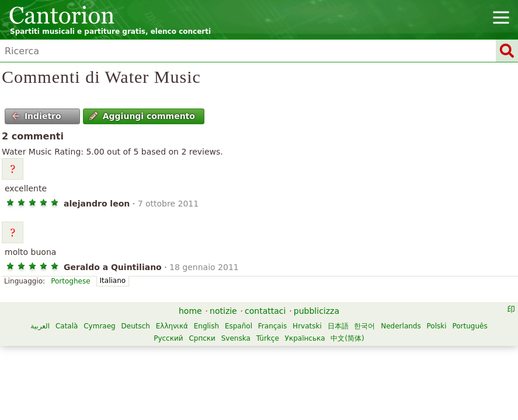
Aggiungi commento (142, 116)
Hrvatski (307, 326)
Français (272, 326)
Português (470, 326)
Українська (305, 338)
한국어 (364, 326)
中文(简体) (347, 338)
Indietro (36, 116)
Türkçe (268, 338)
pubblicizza (317, 311)
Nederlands (401, 326)
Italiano (113, 281)
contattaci (265, 311)
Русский (168, 338)
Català (67, 326)
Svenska (236, 338)
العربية (40, 326)
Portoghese (70, 281)
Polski (437, 326)
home (190, 311)
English (206, 326)
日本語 (338, 326)
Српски (202, 338)
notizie (223, 311)
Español (239, 326)
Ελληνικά (172, 326)
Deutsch (136, 326)
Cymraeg (99, 326)
